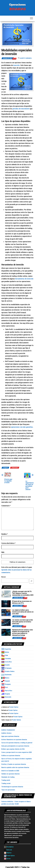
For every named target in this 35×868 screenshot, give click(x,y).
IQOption (8, 853)
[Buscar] (31, 581)
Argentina (6, 649)
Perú (5, 687)
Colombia (6, 659)
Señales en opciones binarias (11, 774)
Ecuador (6, 665)
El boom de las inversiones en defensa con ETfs (22, 602)
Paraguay (6, 684)
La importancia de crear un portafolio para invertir (29, 485)
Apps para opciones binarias (10, 736)
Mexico (5, 678)
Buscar (4, 577)
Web (3, 552)
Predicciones (15, 468)
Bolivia (5, 652)
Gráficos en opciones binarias (11, 756)
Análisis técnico (6, 733)
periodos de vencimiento (21, 109)
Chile (5, 655)
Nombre (5, 534)
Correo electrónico (8, 543)
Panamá (6, 681)
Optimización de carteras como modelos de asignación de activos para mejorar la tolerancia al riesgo (22, 632)
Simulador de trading (8, 777)
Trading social (6, 783)
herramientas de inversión (24, 279)
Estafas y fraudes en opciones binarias (14, 764)
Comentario (6, 506)
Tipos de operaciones (8, 790)
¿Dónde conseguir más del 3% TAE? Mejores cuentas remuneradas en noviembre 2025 (23, 593)
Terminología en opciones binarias (12, 787)
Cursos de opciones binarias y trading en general (17, 743)
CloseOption (9, 847)
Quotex (7, 859)
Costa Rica (6, 662)
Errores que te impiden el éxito (8, 481)
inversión (16, 65)
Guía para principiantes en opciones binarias (15, 746)
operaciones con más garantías (22, 427)
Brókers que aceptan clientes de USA (13, 749)
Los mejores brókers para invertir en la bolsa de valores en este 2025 (23, 612)
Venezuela (6, 697)
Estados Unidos (8, 671)
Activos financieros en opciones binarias (14, 740)
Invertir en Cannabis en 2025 (10, 771)
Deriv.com (8, 850)
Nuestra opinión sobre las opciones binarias (15, 767)
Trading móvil (6, 780)
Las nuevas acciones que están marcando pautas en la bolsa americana (22, 622)
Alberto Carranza (26, 58)
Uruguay (6, 694)
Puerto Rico (7, 691)
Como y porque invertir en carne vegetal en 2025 (17, 752)
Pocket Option (14, 707)
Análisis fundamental (8, 730)
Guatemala (6, 675)
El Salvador (7, 668)
